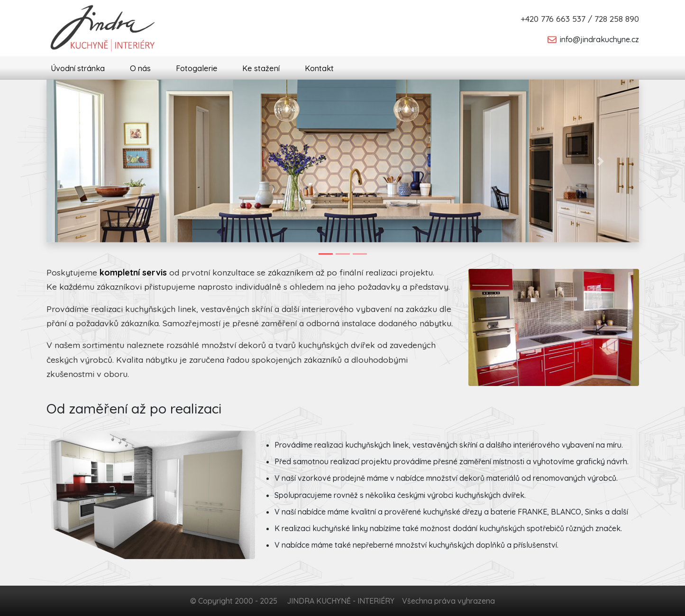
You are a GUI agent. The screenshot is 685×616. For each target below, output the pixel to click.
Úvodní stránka (78, 68)
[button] (85, 161)
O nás (140, 68)
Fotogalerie (197, 68)
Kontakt (319, 68)
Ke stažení (261, 68)
